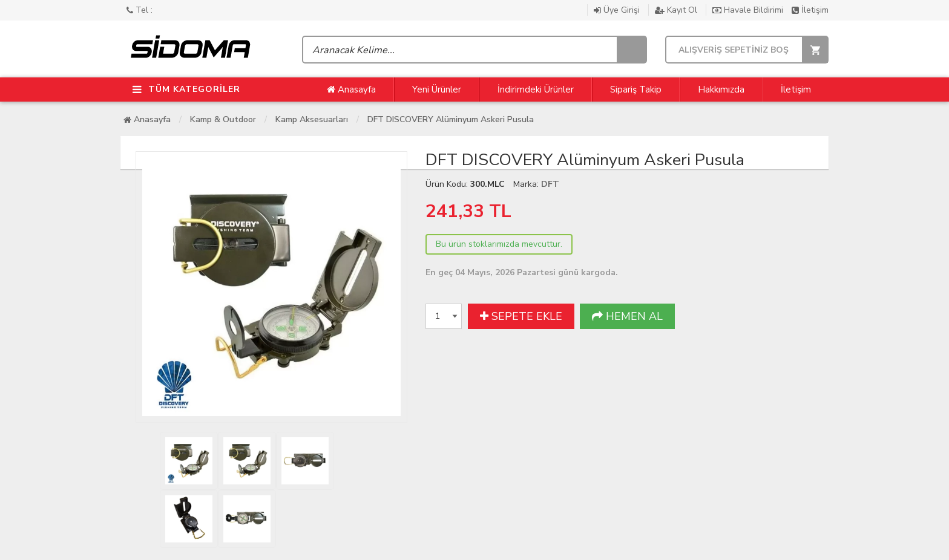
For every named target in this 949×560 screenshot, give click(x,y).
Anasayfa (351, 90)
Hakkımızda (721, 90)
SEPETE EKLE (521, 316)
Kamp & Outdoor (223, 119)
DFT (550, 184)
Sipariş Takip (636, 90)
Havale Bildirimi (749, 10)
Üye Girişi (618, 10)
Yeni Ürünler (437, 90)
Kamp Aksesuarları (312, 119)
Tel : (140, 10)
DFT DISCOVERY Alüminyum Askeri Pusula (451, 119)
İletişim (810, 10)
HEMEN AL (627, 316)
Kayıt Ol (677, 10)
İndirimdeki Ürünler (536, 90)
